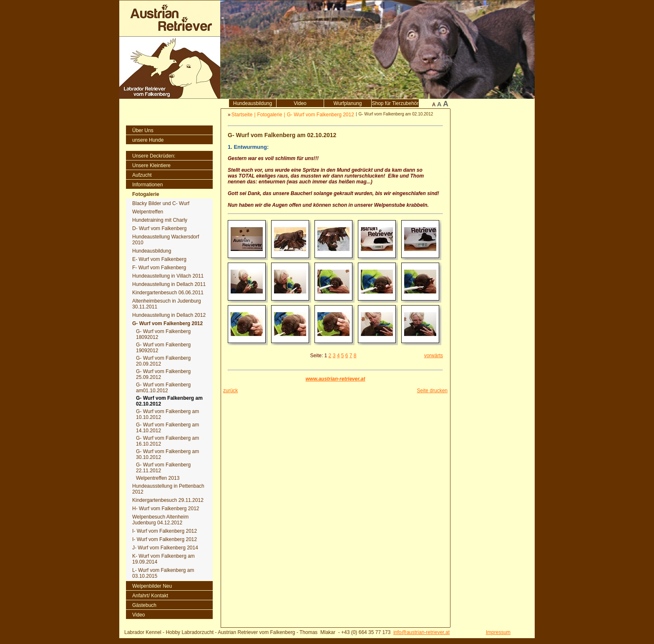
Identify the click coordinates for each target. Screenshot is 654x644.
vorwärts (434, 356)
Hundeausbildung (253, 103)
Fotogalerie (270, 115)
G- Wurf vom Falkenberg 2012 (321, 115)
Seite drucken (432, 391)
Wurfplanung (348, 103)
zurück (230, 391)
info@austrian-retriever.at (421, 632)
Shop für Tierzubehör (395, 103)
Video (300, 103)
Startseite (242, 115)
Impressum (498, 632)
